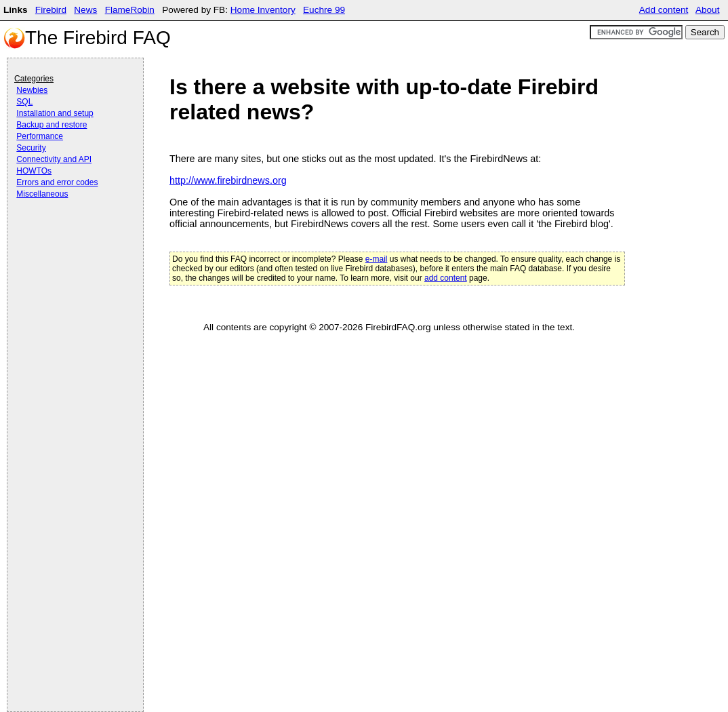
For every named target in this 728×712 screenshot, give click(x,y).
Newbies (32, 90)
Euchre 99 (324, 10)
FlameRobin (130, 10)
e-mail (377, 259)
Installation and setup (55, 113)
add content (446, 278)
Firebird (51, 10)
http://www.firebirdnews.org (228, 180)
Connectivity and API (54, 159)
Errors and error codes (57, 182)
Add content (664, 10)
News (85, 10)
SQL (24, 102)
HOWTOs (34, 171)
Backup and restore (52, 125)
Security (31, 148)
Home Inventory (263, 10)
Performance (40, 136)
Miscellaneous (42, 194)
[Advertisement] (68, 239)
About (708, 10)
